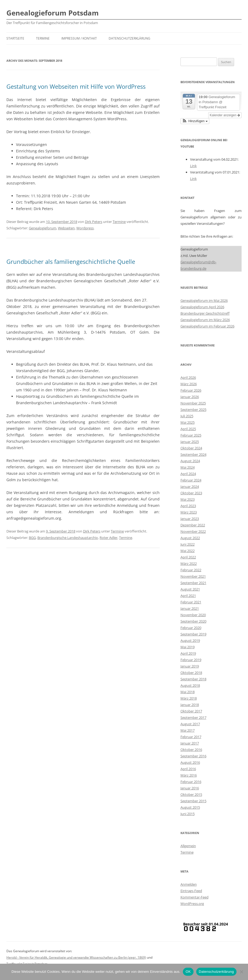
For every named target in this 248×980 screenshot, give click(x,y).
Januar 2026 (190, 397)
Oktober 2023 (191, 493)
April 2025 (188, 429)
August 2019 (190, 641)
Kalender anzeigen (225, 115)
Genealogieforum (43, 228)
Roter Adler (109, 538)
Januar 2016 (190, 788)
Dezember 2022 (193, 525)
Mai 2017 (188, 730)
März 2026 (189, 384)
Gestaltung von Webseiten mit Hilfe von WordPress (76, 86)
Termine (43, 38)
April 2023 (188, 506)
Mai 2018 (188, 692)
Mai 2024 (188, 467)
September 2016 (193, 756)
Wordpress (85, 228)
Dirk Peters (94, 222)
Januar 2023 (190, 519)
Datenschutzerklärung (129, 38)
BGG (32, 538)
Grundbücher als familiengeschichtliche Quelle (71, 261)
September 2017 (193, 717)
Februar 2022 (191, 570)
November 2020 (193, 615)
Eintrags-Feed (191, 891)
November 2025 (193, 403)
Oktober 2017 (191, 711)
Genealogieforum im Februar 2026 (207, 326)
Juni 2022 (188, 544)
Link (193, 166)
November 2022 (193, 531)
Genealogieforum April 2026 (202, 307)
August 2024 (190, 461)
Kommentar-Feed (194, 897)
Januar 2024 (190, 487)
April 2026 (188, 377)
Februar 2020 (191, 628)
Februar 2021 (191, 602)
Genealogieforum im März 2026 (205, 320)
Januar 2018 (190, 705)
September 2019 (193, 634)
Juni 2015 (188, 814)
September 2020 (193, 621)
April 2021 (188, 596)
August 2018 (190, 685)
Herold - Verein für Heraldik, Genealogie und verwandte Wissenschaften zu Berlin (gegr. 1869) (76, 957)
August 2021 (190, 589)
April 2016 (188, 769)
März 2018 (189, 698)
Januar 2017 (190, 743)
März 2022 (189, 564)
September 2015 (193, 801)
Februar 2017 (191, 737)
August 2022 (190, 538)
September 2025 (193, 410)
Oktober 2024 (191, 448)
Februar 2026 (191, 390)
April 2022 (188, 557)
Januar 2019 (190, 666)
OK (188, 972)
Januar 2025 (190, 442)
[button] (195, 121)
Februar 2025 (191, 435)
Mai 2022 (188, 551)
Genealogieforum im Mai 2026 (204, 300)
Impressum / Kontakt (79, 38)
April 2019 (188, 653)
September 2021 (193, 583)
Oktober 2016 (191, 750)
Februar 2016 (191, 782)
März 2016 (189, 775)
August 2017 (190, 724)
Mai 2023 (188, 499)
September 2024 (193, 454)
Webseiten (66, 228)
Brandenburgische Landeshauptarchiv (68, 538)
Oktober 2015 (191, 794)
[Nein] (241, 972)
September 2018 (193, 679)
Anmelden (189, 884)
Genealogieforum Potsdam (53, 13)
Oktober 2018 (191, 673)
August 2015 (190, 807)
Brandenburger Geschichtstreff (205, 313)
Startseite (15, 38)
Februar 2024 (191, 480)
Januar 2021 (190, 608)
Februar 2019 (191, 660)
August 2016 (190, 762)
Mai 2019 (188, 647)
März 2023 (189, 512)
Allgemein (188, 846)
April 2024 (188, 474)
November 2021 (193, 576)
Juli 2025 (187, 416)
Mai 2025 (188, 422)
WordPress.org (192, 904)
